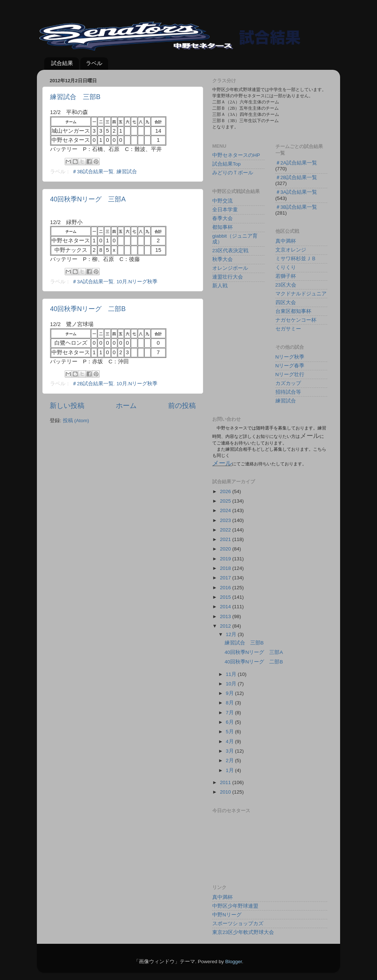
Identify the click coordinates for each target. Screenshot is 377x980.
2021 (226, 539)
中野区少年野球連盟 (235, 906)
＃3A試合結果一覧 (93, 282)
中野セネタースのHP (236, 155)
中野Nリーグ (227, 915)
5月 (230, 732)
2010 (226, 792)
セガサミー (288, 329)
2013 (226, 616)
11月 (232, 674)
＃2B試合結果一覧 (93, 384)
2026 (226, 491)
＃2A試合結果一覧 (296, 163)
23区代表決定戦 (230, 251)
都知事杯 (222, 227)
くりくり (286, 267)
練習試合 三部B (75, 97)
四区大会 (286, 302)
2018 (226, 568)
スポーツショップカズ (238, 924)
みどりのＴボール (233, 173)
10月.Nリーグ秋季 (137, 282)
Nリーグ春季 (290, 366)
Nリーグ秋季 (290, 357)
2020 (226, 549)
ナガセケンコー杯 (296, 320)
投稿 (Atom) (76, 421)
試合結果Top (226, 164)
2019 (226, 559)
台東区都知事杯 (293, 311)
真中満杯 (286, 241)
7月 (230, 713)
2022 (226, 530)
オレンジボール (230, 268)
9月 (230, 693)
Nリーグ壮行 (290, 374)
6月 (230, 722)
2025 (226, 501)
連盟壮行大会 (228, 277)
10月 (232, 684)
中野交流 (222, 201)
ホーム (126, 406)
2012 (226, 626)
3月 (230, 751)
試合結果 (62, 63)
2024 (226, 510)
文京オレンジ (291, 250)
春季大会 (222, 218)
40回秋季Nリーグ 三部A (88, 199)
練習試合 (127, 172)
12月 (232, 634)
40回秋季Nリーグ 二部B (88, 309)
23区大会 (286, 285)
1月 (230, 770)
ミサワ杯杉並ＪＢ (296, 259)
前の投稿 (182, 406)
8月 (230, 703)
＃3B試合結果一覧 (93, 172)
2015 (226, 597)
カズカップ (288, 383)
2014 (226, 607)
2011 (226, 782)
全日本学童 (225, 210)
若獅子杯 (286, 276)
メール (222, 463)
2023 (226, 520)
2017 (226, 578)
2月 (230, 760)
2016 (226, 588)
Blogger (233, 962)
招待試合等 (288, 392)
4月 (230, 741)
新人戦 (220, 286)
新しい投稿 (67, 406)
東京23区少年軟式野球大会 (243, 932)
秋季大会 (222, 259)
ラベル (94, 63)
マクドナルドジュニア (301, 294)
